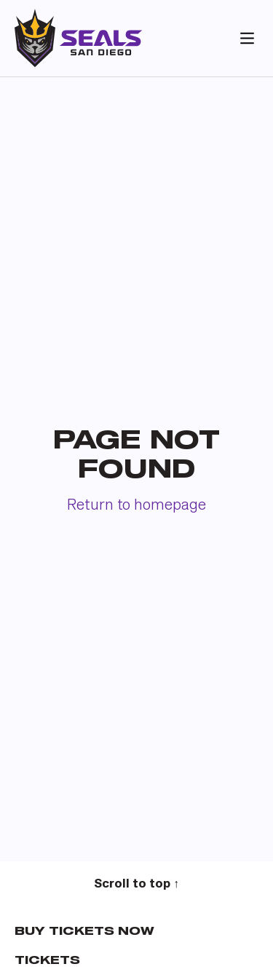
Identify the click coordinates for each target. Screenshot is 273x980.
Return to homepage (136, 506)
